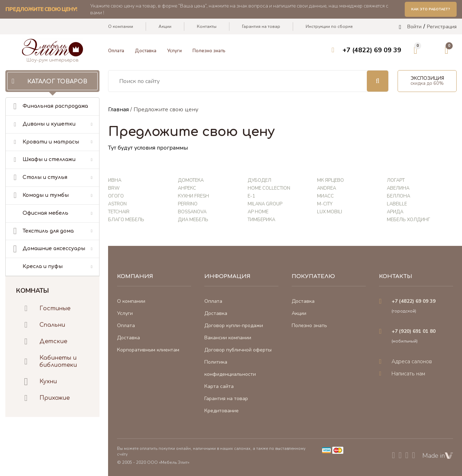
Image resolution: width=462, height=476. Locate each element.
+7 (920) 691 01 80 (414, 331)
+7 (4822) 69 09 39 (372, 50)
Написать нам (408, 374)
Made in (438, 456)
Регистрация (442, 27)
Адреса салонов (412, 361)
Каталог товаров (57, 81)
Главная (118, 110)
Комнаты (33, 290)
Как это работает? (431, 9)
